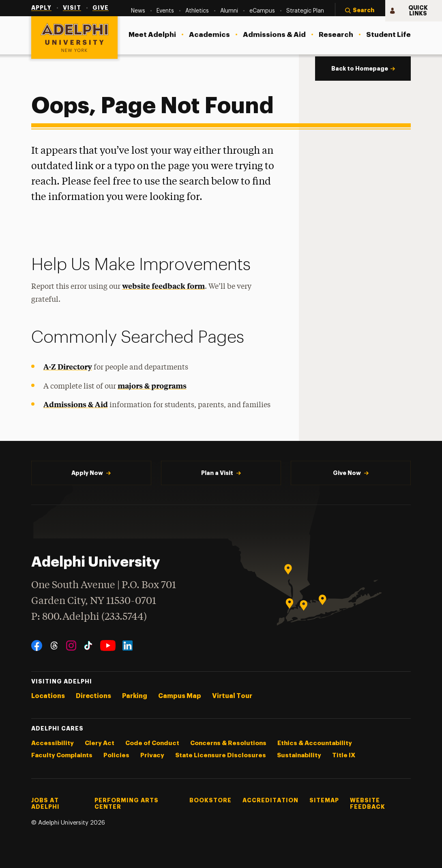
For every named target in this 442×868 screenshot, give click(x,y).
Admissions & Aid (76, 404)
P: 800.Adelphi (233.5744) (89, 616)
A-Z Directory (68, 366)
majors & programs (152, 386)
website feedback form (163, 286)
